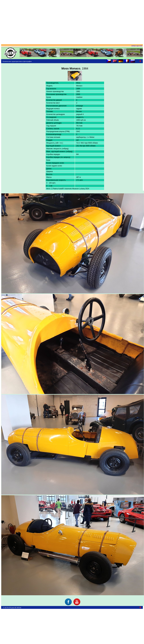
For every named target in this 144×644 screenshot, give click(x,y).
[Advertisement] (72, 21)
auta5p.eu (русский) (137, 46)
